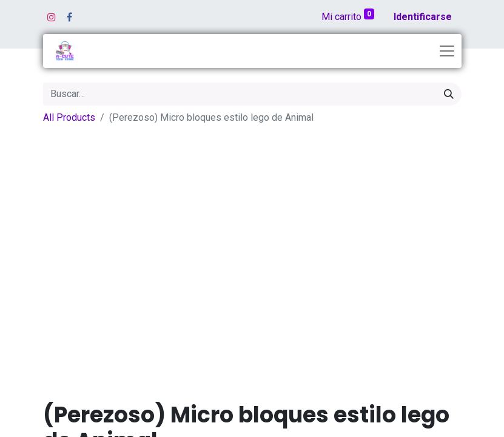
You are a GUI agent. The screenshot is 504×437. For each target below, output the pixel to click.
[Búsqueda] (449, 94)
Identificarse (423, 17)
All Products (69, 117)
